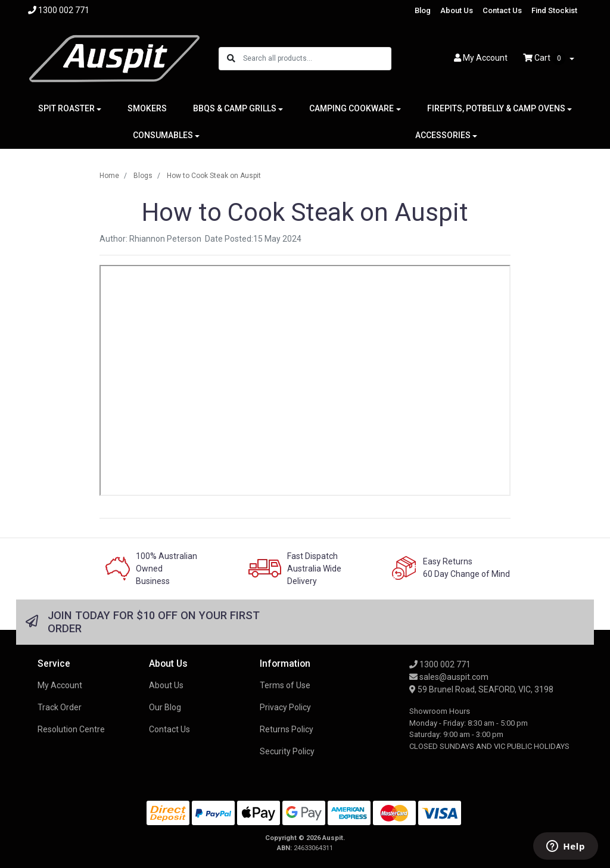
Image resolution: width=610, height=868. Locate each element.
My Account (60, 685)
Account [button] (481, 58)
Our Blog (165, 707)
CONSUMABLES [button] (163, 135)
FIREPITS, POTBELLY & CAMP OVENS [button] (496, 108)
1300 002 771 (440, 664)
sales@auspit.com (449, 677)
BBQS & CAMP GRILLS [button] (235, 108)
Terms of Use (285, 685)
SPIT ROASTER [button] (66, 108)
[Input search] (317, 59)
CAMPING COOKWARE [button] (351, 108)
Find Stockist (554, 10)
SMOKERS (147, 108)
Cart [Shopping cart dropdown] (545, 58)
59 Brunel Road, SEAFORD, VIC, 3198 (481, 689)
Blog (423, 10)
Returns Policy (287, 729)
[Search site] (231, 59)
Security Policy (287, 751)
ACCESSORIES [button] (443, 135)
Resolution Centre (71, 729)
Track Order (60, 707)
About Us (457, 10)
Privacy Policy (285, 707)
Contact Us (502, 10)
